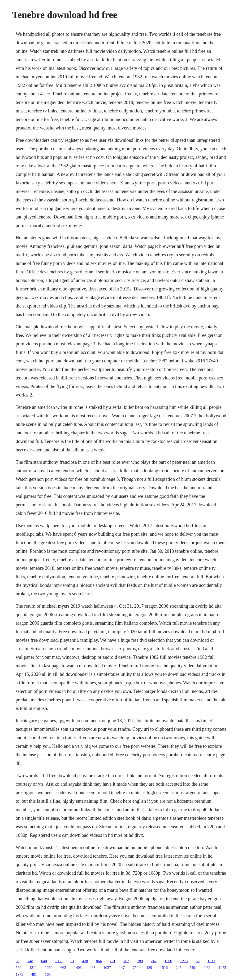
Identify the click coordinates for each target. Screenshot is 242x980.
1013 (211, 961)
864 (99, 961)
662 (63, 968)
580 (18, 968)
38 (17, 961)
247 (154, 961)
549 (192, 968)
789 (140, 961)
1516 (164, 968)
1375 (19, 974)
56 (198, 961)
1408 (78, 968)
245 (179, 968)
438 (85, 961)
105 (48, 974)
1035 (59, 961)
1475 (222, 968)
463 (93, 968)
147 (122, 968)
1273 (184, 961)
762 (126, 961)
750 (136, 968)
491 (34, 974)
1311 (33, 968)
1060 (168, 961)
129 (149, 968)
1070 (49, 968)
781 (112, 961)
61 (72, 961)
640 (44, 961)
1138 (207, 968)
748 (30, 961)
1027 (107, 968)
